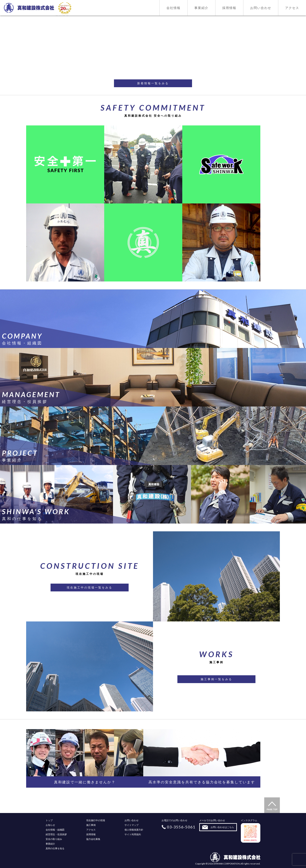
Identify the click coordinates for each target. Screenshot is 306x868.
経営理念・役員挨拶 (56, 834)
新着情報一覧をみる (153, 83)
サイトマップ (132, 825)
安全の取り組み (54, 839)
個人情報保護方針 (134, 830)
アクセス (91, 830)
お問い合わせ (132, 820)
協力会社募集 (93, 839)
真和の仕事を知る (55, 848)
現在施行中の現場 (96, 820)
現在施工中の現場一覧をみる (90, 587)
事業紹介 (50, 844)
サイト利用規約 (133, 834)
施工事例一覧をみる (216, 679)
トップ (49, 820)
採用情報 (91, 834)
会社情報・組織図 (55, 830)
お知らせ (50, 825)
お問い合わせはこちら (222, 827)
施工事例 (91, 825)
